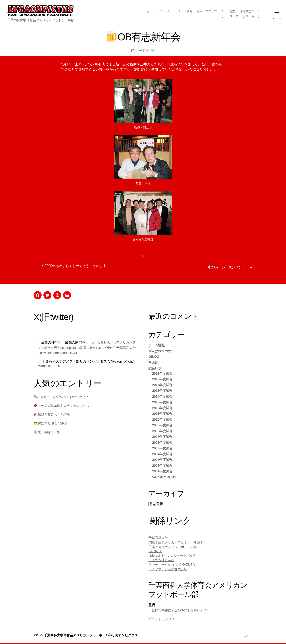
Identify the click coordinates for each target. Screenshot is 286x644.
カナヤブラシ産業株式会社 (169, 570)
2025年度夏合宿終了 (51, 423)
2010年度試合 (163, 419)
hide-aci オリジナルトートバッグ (174, 555)
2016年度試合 (163, 390)
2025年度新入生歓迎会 (53, 414)
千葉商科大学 (159, 537)
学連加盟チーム (250, 11)
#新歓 (88, 347)
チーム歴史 (228, 11)
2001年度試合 (163, 471)
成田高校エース (48, 432)
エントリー (167, 11)
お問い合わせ (251, 16)
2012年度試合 (163, 407)
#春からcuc (102, 347)
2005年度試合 (163, 448)
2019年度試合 (163, 373)
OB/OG (154, 356)
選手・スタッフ (207, 11)
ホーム (151, 11)
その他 (154, 362)
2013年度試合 (163, 402)
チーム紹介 (185, 11)
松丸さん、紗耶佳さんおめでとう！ (63, 396)
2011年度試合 (163, 413)
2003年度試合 (163, 459)
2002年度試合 (163, 465)
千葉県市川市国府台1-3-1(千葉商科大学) (180, 611)
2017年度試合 (163, 384)
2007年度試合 (163, 436)
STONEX (155, 551)
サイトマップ (230, 16)
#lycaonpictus (73, 347)
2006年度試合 (163, 442)
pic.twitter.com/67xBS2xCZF (66, 352)
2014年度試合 (163, 396)
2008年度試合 (163, 430)
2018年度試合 (163, 379)
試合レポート (159, 368)
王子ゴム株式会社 (162, 560)
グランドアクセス (162, 620)
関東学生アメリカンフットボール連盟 (177, 542)
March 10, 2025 (49, 365)
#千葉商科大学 (104, 342)
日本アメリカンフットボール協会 (174, 547)
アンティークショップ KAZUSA (173, 565)
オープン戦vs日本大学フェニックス (63, 405)
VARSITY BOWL (165, 477)
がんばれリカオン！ (164, 350)
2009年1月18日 (146, 50)
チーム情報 (157, 345)
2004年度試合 (163, 453)
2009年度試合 (163, 425)
